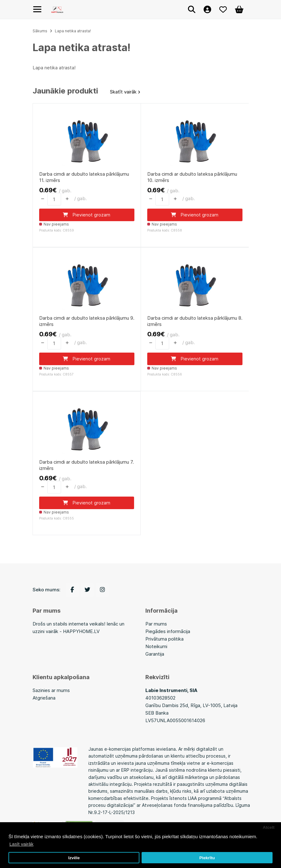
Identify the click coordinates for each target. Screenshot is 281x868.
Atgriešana (44, 698)
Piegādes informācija (168, 632)
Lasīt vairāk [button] (21, 844)
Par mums (156, 624)
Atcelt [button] (269, 827)
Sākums (40, 31)
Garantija (155, 654)
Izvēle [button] (74, 858)
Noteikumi (156, 647)
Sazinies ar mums (51, 691)
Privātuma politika (164, 639)
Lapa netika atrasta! (73, 31)
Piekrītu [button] (207, 858)
